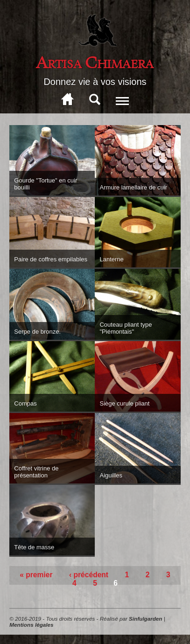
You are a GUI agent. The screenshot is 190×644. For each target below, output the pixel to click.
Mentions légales (31, 625)
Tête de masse (34, 547)
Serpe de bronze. (37, 332)
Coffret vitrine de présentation (36, 472)
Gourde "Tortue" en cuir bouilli (46, 184)
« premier (36, 575)
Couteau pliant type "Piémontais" (126, 328)
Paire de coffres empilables (51, 259)
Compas (25, 403)
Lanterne (111, 259)
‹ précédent (89, 575)
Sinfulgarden (145, 619)
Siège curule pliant (124, 403)
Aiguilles (111, 475)
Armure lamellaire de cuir (133, 187)
